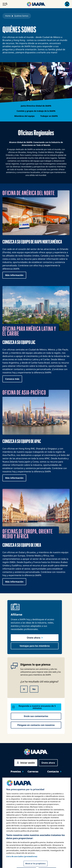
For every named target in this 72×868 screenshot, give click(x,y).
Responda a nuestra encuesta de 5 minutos (37, 707)
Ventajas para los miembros (35, 646)
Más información (14, 275)
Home (8, 16)
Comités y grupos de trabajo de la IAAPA (36, 111)
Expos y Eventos (15, 781)
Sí (24, 689)
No (34, 689)
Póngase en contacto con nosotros (36, 725)
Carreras (33, 772)
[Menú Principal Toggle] (5, 4)
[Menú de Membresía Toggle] (67, 4)
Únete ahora (33, 638)
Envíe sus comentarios (36, 716)
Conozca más (12, 379)
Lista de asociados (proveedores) (22, 862)
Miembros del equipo (24, 116)
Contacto (53, 772)
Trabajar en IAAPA (49, 116)
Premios (16, 772)
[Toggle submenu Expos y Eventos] (66, 781)
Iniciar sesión (28, 763)
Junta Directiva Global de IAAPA (36, 106)
